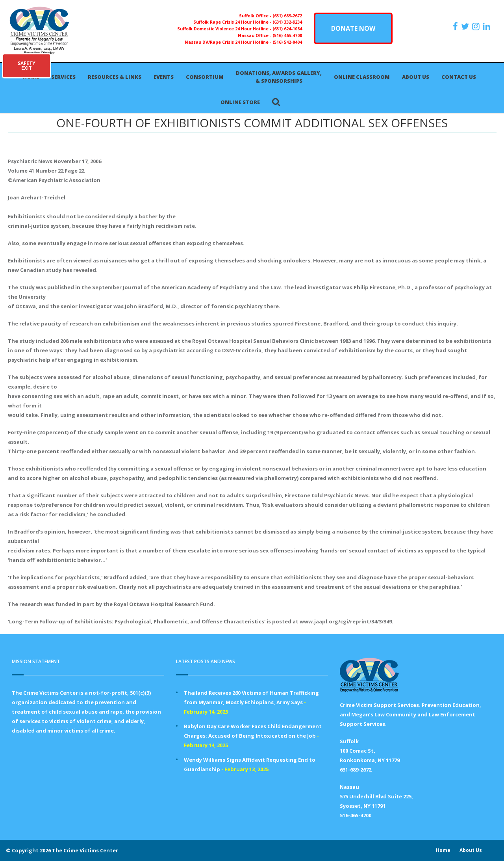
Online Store (240, 102)
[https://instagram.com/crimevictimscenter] (477, 26)
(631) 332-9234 (287, 22)
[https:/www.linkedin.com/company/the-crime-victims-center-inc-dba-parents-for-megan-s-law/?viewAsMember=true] (487, 26)
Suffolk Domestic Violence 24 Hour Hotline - (225, 29)
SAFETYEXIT (27, 66)
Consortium (205, 77)
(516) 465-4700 (287, 35)
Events (164, 77)
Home (443, 850)
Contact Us (459, 77)
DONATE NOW (353, 28)
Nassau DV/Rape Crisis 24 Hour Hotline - (229, 42)
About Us (416, 77)
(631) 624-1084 (287, 29)
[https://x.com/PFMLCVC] (466, 26)
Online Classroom (362, 77)
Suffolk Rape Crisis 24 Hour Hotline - (233, 22)
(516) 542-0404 (287, 42)
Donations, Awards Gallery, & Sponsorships (279, 77)
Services (63, 77)
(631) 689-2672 (287, 16)
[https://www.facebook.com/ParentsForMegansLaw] (456, 26)
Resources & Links (115, 77)
